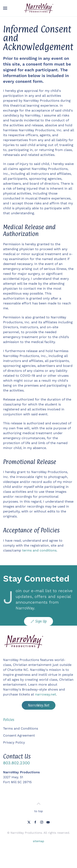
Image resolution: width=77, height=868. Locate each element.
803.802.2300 (16, 763)
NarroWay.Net (39, 705)
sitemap (38, 841)
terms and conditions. (40, 550)
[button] (5, 8)
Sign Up (38, 621)
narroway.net (46, 694)
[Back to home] (39, 8)
